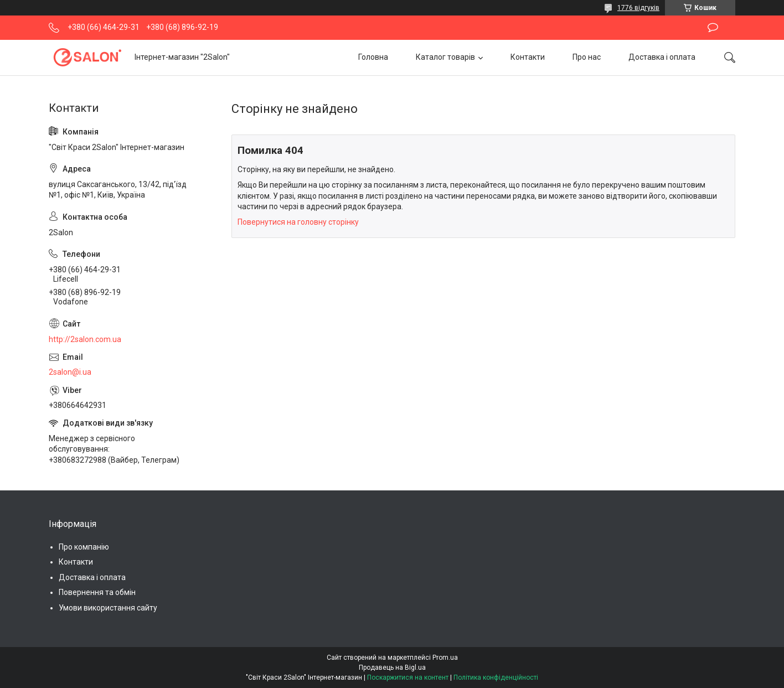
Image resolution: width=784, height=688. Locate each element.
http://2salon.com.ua (85, 339)
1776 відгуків (638, 8)
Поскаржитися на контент (408, 677)
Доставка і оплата (662, 57)
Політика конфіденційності (496, 677)
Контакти (528, 57)
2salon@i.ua (70, 372)
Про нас (587, 57)
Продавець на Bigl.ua (392, 668)
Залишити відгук (713, 28)
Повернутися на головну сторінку (298, 222)
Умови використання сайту (108, 608)
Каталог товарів (445, 57)
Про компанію (84, 547)
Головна (373, 57)
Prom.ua (445, 658)
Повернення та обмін (97, 592)
